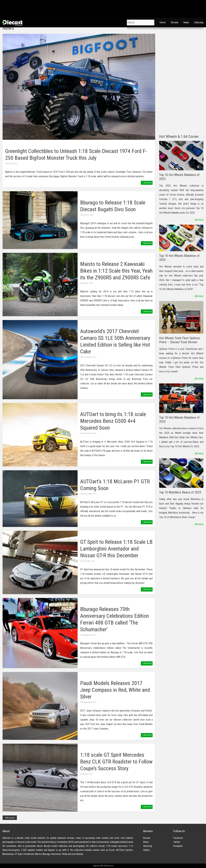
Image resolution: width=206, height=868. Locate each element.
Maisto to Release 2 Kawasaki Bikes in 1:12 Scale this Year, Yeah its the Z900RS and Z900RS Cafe (116, 271)
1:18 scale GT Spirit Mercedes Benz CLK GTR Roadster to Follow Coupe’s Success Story (116, 762)
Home (163, 22)
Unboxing (199, 22)
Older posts (10, 818)
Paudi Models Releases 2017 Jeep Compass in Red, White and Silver (115, 690)
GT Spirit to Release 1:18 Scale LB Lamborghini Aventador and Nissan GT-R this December (116, 549)
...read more (147, 183)
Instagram (178, 846)
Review (174, 22)
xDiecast (12, 23)
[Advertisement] (181, 82)
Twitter (177, 842)
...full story (198, 220)
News (186, 22)
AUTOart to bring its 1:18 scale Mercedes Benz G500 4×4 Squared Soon (113, 421)
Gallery (146, 850)
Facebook (178, 838)
